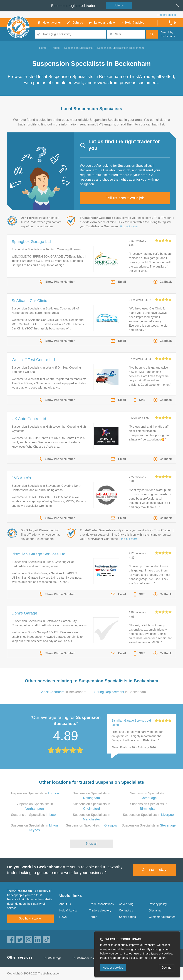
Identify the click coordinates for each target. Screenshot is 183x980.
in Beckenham (63, 692)
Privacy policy (158, 904)
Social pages (127, 917)
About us (65, 904)
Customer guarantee (162, 917)
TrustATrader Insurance (87, 958)
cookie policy (130, 958)
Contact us (126, 910)
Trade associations (101, 904)
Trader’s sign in (166, 15)
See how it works (30, 919)
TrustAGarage (52, 958)
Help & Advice (68, 910)
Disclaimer (156, 910)
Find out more (129, 226)
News (63, 917)
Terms (93, 917)
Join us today (154, 870)
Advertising (126, 904)
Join (119, 5)
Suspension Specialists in (34, 793)
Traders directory (100, 910)
